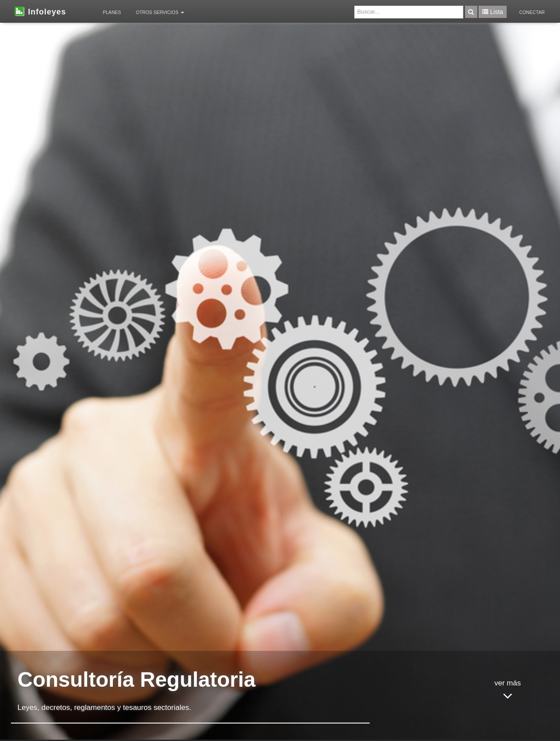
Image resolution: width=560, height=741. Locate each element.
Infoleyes (40, 11)
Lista (492, 12)
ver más (507, 691)
